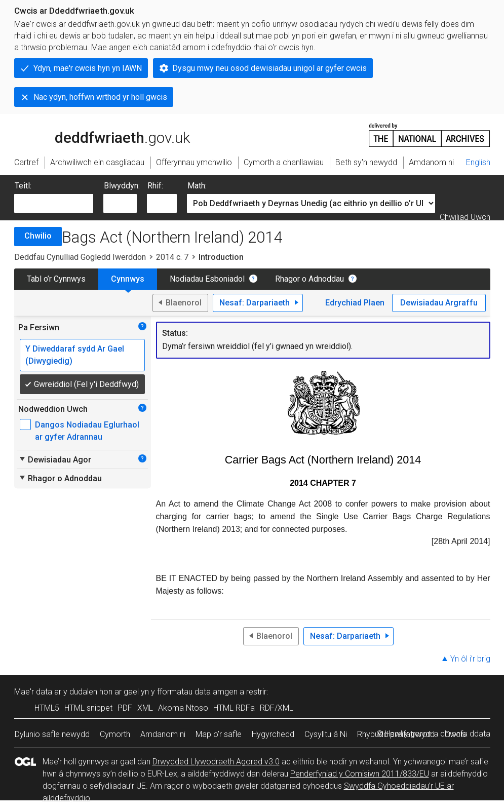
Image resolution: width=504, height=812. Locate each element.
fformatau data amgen (197, 692)
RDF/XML (277, 708)
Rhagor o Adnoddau (309, 279)
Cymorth (115, 734)
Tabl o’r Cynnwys (56, 279)
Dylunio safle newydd (52, 734)
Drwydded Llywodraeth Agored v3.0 (216, 762)
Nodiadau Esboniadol (207, 279)
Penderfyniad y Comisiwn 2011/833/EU (360, 774)
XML (145, 708)
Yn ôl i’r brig (470, 659)
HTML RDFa (234, 708)
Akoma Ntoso (183, 708)
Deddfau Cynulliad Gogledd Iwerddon (80, 257)
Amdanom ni (163, 734)
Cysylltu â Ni (326, 734)
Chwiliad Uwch (465, 217)
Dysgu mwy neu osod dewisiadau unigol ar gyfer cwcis (269, 68)
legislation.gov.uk (94, 134)
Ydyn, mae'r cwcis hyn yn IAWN (88, 68)
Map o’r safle (219, 734)
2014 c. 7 (172, 257)
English (478, 162)
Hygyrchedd (273, 734)
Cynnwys (128, 279)
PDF (125, 708)
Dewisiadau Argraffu (439, 303)
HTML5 (47, 708)
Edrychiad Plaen (355, 303)
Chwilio (38, 236)
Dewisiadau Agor (55, 459)
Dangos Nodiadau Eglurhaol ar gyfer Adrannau (87, 431)
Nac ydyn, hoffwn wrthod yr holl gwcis (100, 97)
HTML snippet (88, 708)
